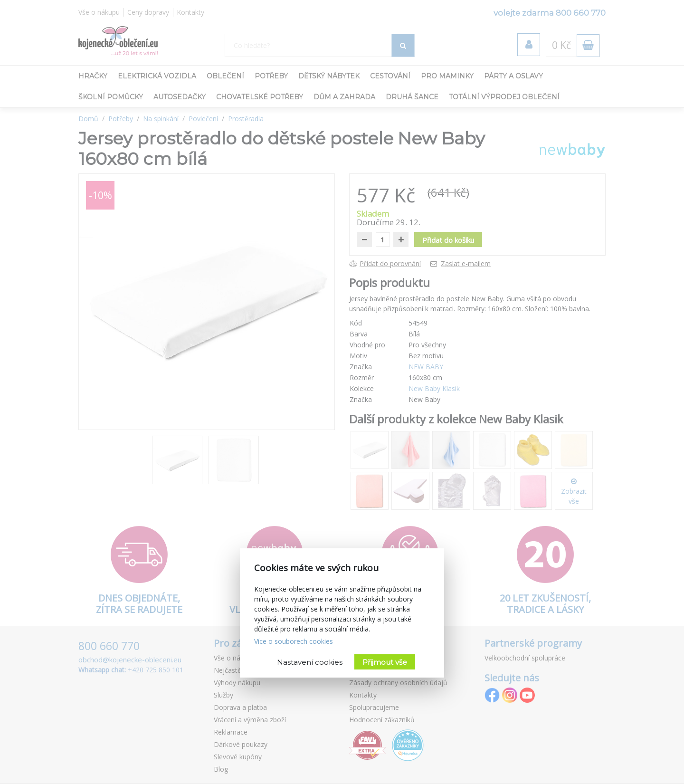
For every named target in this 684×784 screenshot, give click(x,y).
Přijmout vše (385, 662)
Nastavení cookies (310, 662)
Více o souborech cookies (294, 641)
